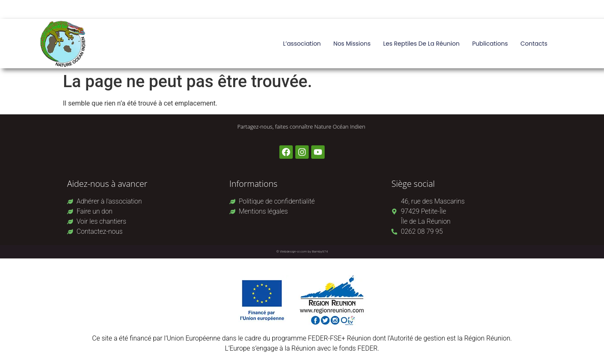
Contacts (534, 44)
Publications (490, 44)
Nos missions (352, 44)
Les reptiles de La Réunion (421, 44)
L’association (302, 44)
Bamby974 (320, 252)
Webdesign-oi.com (293, 252)
